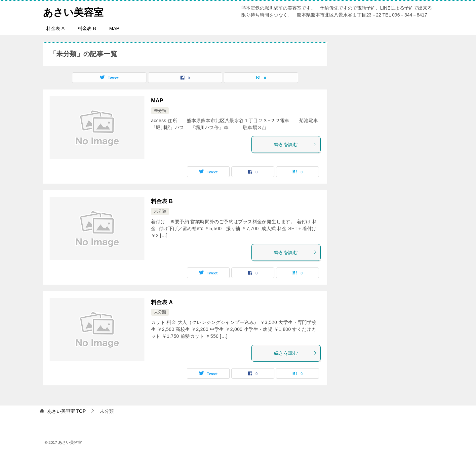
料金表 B (87, 28)
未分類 (160, 111)
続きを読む (296, 144)
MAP (114, 28)
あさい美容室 (73, 11)
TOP (66, 411)
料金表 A (55, 28)
